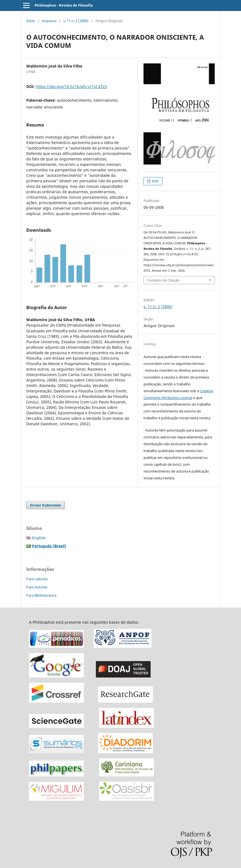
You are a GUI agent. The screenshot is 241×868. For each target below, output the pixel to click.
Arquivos (49, 21)
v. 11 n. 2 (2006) (76, 21)
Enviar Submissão (46, 505)
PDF (155, 181)
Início (31, 21)
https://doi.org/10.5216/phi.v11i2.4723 (71, 86)
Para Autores (37, 587)
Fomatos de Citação (163, 280)
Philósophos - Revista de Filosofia (64, 5)
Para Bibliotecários (41, 595)
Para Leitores (37, 579)
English (39, 538)
